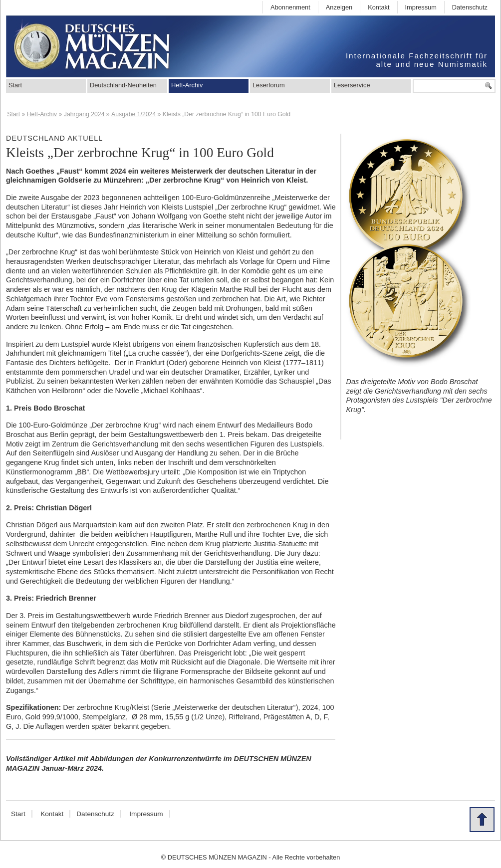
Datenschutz (470, 7)
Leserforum (269, 85)
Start (15, 85)
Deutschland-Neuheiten (123, 85)
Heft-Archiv (187, 85)
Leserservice (352, 85)
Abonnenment (290, 7)
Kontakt (378, 7)
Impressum (421, 7)
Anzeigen (339, 7)
